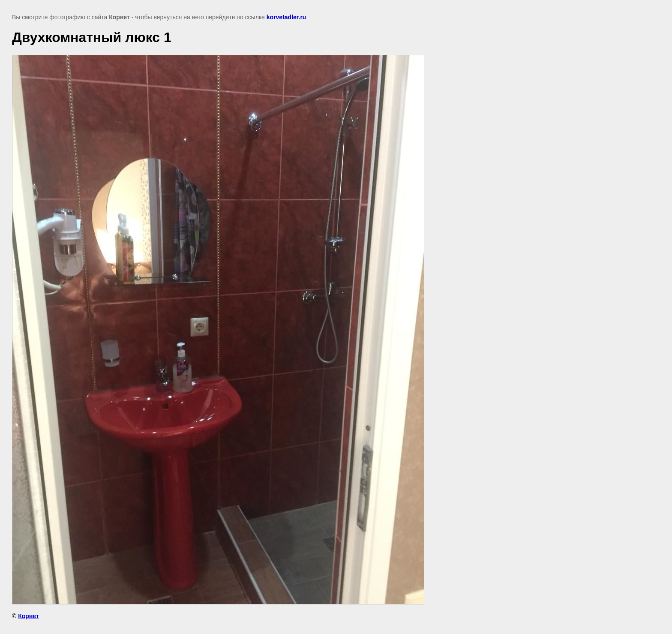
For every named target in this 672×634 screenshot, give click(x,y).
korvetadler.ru (286, 17)
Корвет (28, 616)
